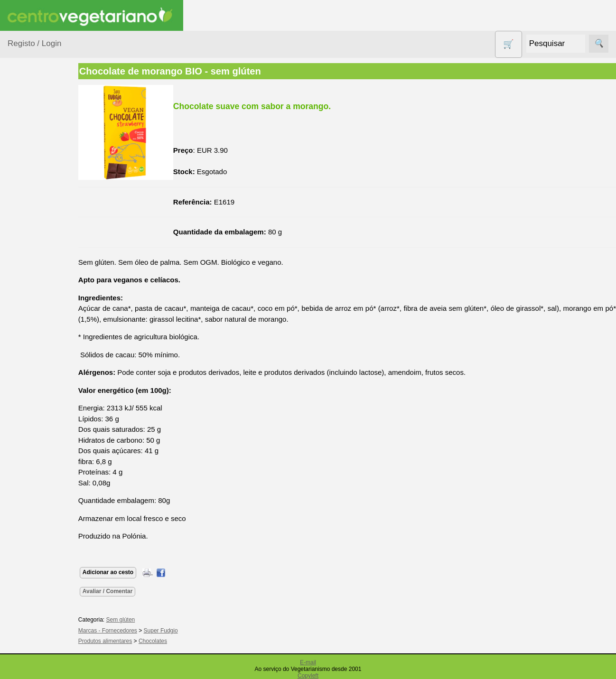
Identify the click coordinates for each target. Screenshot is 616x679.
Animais (32, 163)
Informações (27, 665)
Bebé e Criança (43, 181)
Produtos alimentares (37, 365)
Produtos (22, 121)
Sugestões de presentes (41, 460)
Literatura (45, 637)
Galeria (42, 622)
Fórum (41, 607)
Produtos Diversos (33, 394)
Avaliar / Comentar (124, 591)
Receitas (44, 550)
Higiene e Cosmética (36, 318)
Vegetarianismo (55, 535)
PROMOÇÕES (42, 418)
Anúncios (45, 565)
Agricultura (36, 145)
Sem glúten (37, 436)
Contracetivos (41, 247)
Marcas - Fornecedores (124, 631)
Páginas (20, 507)
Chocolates (169, 641)
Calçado (32, 200)
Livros (28, 341)
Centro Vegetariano (38, 223)
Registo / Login (34, 43)
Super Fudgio (177, 631)
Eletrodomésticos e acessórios (46, 289)
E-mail (308, 662)
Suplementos (40, 483)
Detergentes (38, 265)
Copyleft (308, 676)
